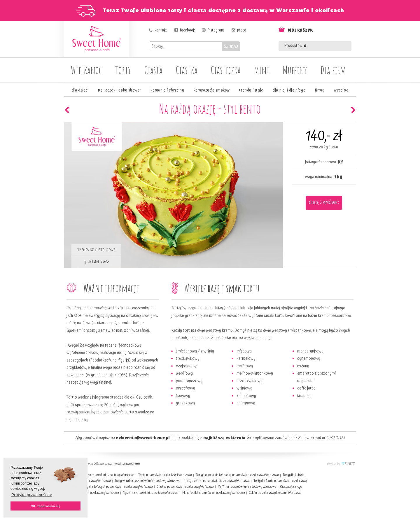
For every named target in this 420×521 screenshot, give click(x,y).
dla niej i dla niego (289, 90)
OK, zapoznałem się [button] (45, 506)
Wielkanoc (86, 70)
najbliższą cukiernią (224, 438)
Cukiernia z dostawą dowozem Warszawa (275, 493)
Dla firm (333, 70)
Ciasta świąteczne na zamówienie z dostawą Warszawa (99, 475)
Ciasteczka (226, 70)
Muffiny (295, 70)
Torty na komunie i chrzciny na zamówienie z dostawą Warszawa (237, 475)
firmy (320, 90)
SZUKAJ (231, 47)
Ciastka (187, 70)
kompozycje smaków (212, 90)
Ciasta (153, 70)
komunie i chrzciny (167, 90)
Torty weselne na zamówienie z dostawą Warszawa (147, 481)
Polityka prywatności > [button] (32, 495)
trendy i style (251, 90)
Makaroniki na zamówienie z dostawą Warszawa (214, 493)
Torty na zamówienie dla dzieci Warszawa (165, 475)
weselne (341, 90)
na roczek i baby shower (120, 90)
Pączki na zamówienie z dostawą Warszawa (151, 493)
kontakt (161, 30)
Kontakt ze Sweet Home (127, 464)
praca (242, 30)
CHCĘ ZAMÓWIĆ (324, 203)
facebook (187, 30)
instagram (216, 30)
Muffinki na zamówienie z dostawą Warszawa (247, 487)
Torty (123, 70)
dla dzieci (80, 90)
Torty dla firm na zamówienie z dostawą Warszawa (217, 481)
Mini (262, 70)
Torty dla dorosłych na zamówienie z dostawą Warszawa (117, 487)
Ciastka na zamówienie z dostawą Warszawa (185, 487)
